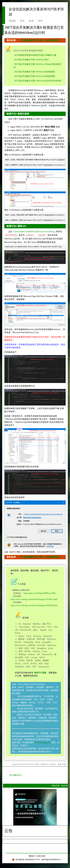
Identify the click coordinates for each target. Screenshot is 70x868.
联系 (31, 21)
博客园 (12, 21)
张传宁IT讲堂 (40, 673)
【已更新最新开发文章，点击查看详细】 (40, 40)
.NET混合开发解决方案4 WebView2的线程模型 (34, 76)
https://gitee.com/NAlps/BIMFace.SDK (40, 593)
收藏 (59, 764)
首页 (22, 21)
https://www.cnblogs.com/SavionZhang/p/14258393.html (34, 605)
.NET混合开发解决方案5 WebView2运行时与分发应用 (38, 81)
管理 (40, 21)
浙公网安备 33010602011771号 (26, 860)
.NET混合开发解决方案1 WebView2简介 (31, 60)
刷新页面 (56, 786)
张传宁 (37, 764)
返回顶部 (65, 786)
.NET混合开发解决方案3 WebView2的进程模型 (34, 72)
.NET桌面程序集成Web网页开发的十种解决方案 (35, 55)
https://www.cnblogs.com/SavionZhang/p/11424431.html (34, 599)
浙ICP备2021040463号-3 (51, 860)
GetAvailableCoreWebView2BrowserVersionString (34, 232)
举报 (64, 764)
